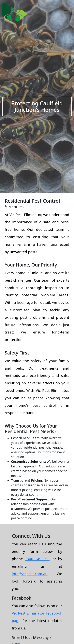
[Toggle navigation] (66, 12)
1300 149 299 (37, 559)
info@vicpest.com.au (30, 574)
